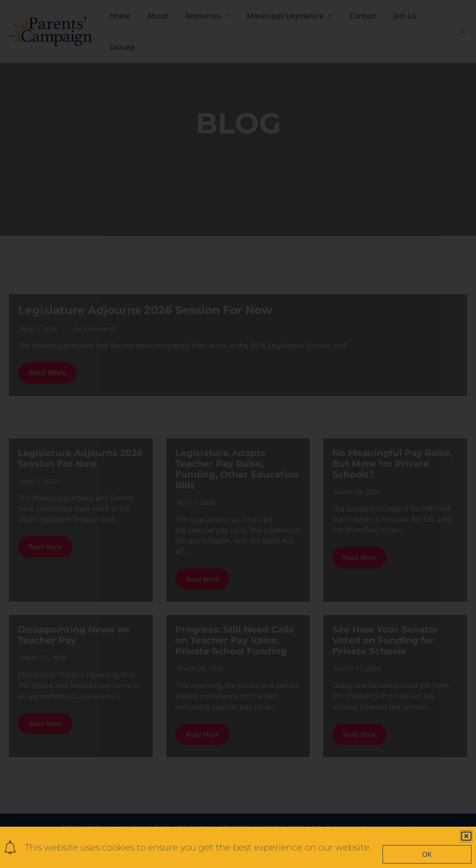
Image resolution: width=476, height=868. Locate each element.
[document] (238, 434)
